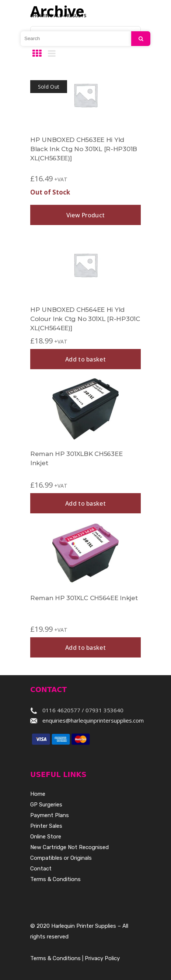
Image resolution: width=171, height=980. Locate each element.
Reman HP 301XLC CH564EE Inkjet (84, 598)
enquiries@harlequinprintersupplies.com (93, 720)
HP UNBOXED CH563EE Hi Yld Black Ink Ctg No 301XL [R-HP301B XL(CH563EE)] (84, 149)
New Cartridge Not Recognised (69, 847)
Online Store (46, 837)
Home (38, 794)
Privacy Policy (102, 958)
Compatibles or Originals (61, 858)
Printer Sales (46, 826)
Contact (41, 869)
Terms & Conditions (55, 879)
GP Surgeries (46, 805)
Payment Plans (50, 815)
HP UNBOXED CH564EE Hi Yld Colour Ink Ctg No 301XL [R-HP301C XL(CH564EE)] (85, 319)
